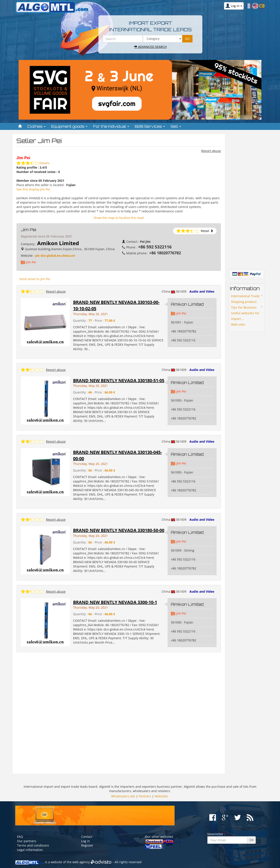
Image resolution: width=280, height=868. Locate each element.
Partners (145, 796)
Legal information (30, 850)
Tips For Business (244, 307)
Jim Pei (31, 262)
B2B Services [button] (150, 126)
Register (87, 845)
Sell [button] (176, 126)
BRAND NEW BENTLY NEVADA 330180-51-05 (119, 380)
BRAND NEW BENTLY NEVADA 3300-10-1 (115, 602)
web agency (81, 862)
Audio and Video (202, 291)
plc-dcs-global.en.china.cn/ (55, 256)
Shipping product (244, 302)
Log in (86, 841)
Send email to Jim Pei (35, 279)
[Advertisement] (119, 713)
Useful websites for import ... (245, 316)
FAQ (20, 837)
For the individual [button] (111, 126)
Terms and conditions (33, 845)
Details (44, 163)
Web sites (238, 324)
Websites (161, 796)
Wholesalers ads (123, 796)
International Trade (245, 296)
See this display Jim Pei (33, 189)
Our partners (27, 841)
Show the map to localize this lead (119, 218)
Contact (87, 837)
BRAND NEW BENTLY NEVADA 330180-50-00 (119, 530)
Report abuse (211, 151)
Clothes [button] (36, 126)
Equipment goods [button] (69, 126)
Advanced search (150, 47)
